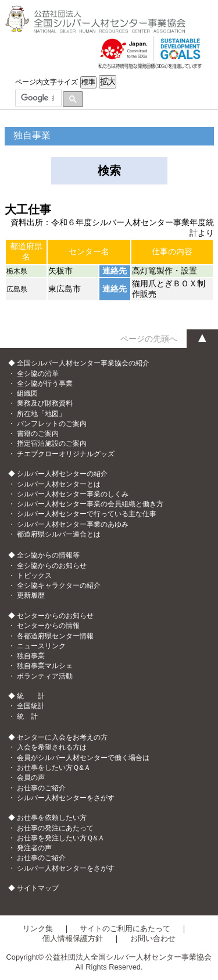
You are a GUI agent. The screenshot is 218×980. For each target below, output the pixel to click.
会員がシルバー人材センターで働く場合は (83, 758)
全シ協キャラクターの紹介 (59, 585)
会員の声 (31, 777)
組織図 (27, 393)
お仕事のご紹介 (41, 788)
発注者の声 (34, 848)
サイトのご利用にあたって (125, 928)
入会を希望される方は (52, 747)
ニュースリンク (41, 646)
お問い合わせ (153, 938)
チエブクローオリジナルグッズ (66, 454)
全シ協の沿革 (38, 374)
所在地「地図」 (41, 414)
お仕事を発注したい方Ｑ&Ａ (61, 838)
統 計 (27, 716)
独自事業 (31, 656)
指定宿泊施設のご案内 (52, 443)
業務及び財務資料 (45, 403)
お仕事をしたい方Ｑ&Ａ (54, 768)
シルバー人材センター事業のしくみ (73, 494)
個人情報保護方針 (73, 938)
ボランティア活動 (45, 676)
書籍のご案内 (38, 434)
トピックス (34, 576)
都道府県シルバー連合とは (59, 534)
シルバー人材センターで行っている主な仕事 (87, 514)
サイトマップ (38, 888)
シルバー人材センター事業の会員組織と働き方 (90, 504)
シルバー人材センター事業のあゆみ (73, 524)
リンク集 (38, 928)
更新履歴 (31, 595)
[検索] (37, 98)
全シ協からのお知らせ (52, 566)
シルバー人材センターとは (59, 484)
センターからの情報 (48, 626)
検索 (109, 171)
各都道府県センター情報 (55, 636)
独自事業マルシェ (45, 666)
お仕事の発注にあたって (55, 828)
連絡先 (115, 271)
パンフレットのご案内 (52, 424)
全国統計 (31, 706)
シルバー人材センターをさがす (66, 798)
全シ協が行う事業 (45, 384)
